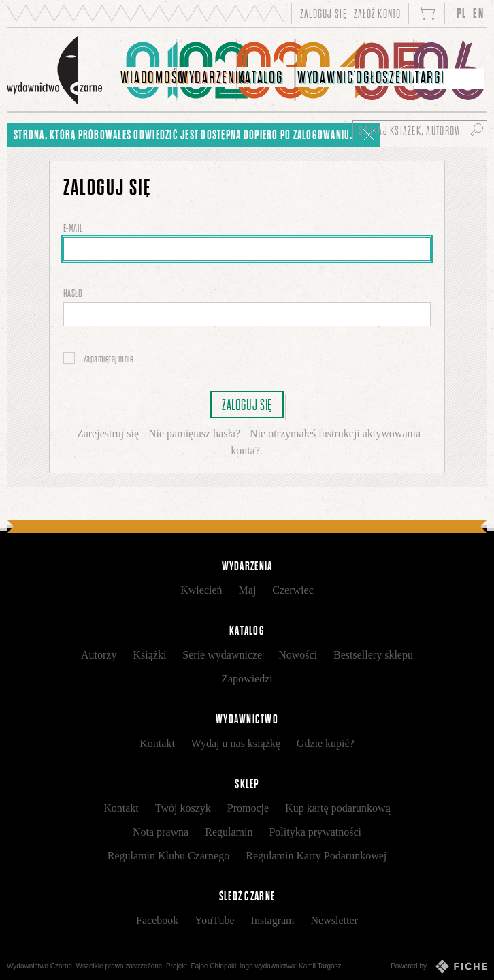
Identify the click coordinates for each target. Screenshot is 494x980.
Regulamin (229, 832)
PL (462, 13)
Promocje (248, 808)
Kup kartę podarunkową (338, 808)
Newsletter (334, 920)
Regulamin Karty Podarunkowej (316, 856)
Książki (149, 655)
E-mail (74, 228)
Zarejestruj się (108, 433)
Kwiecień (201, 590)
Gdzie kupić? (326, 743)
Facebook (157, 920)
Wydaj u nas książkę (236, 743)
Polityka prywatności (315, 832)
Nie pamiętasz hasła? (194, 433)
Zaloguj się (247, 405)
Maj (248, 590)
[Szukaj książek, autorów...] (420, 130)
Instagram (273, 920)
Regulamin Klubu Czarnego (169, 856)
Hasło (73, 293)
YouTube (214, 920)
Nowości (298, 655)
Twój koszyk (183, 808)
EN (478, 13)
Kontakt (157, 743)
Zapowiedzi (247, 679)
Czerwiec (293, 590)
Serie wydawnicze (222, 655)
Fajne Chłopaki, (215, 966)
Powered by (439, 966)
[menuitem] (149, 70)
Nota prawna (161, 832)
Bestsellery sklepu (373, 655)
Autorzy (99, 655)
